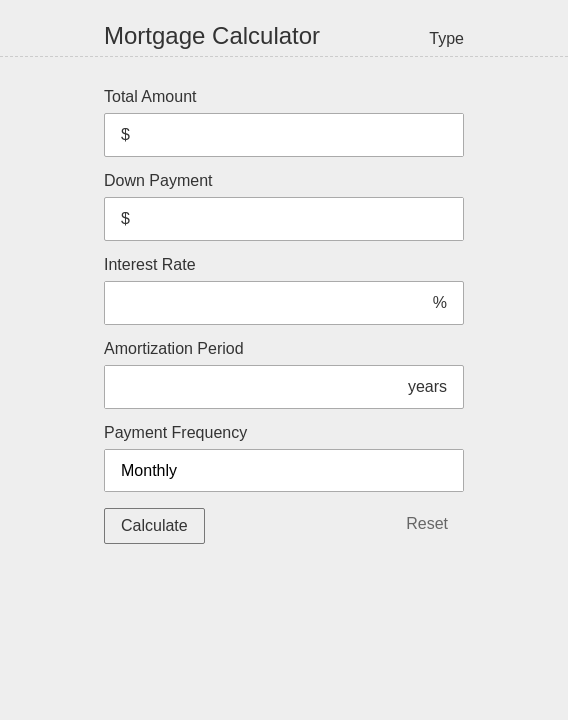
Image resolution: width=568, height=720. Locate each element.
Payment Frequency (284, 458)
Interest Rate (284, 290)
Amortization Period (284, 374)
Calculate (154, 525)
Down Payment (284, 206)
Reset (427, 523)
